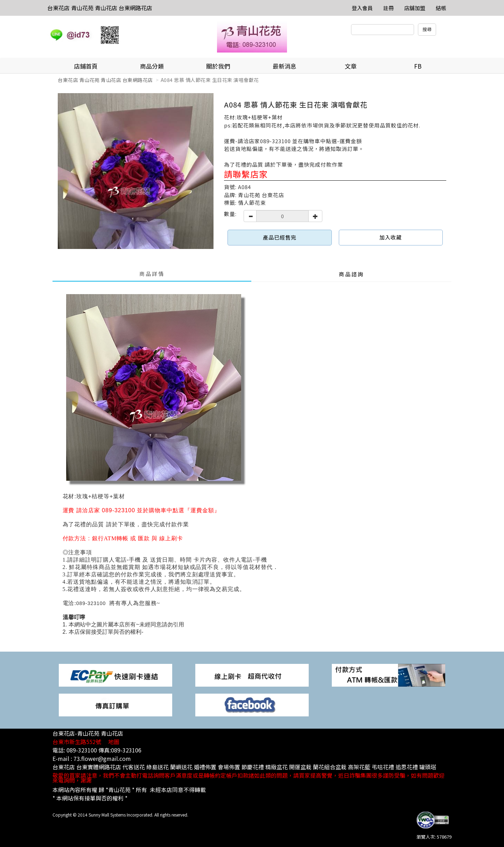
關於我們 (218, 66)
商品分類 (152, 66)
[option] (136, 171)
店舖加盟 (415, 8)
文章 (351, 66)
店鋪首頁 (86, 66)
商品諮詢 (351, 274)
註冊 (388, 8)
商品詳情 (152, 274)
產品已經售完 (280, 237)
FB (418, 66)
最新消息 (285, 66)
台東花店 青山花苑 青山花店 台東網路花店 (100, 8)
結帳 (441, 8)
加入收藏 (391, 237)
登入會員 (362, 8)
